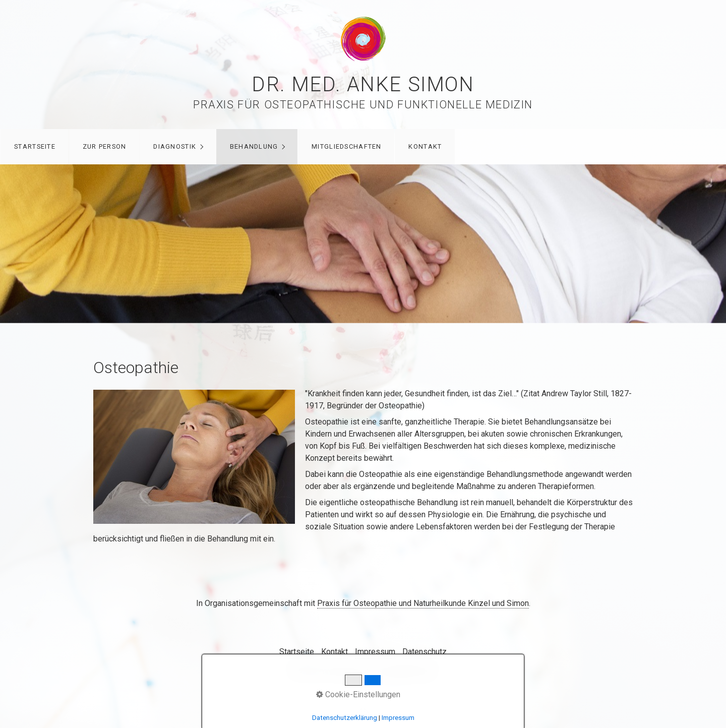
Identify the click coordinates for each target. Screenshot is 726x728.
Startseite (35, 146)
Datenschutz (425, 652)
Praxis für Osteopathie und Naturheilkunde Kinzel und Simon (423, 603)
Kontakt (425, 146)
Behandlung (254, 146)
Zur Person (105, 146)
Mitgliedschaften (346, 146)
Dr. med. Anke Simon (363, 84)
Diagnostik (175, 146)
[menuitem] (35, 147)
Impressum (375, 652)
